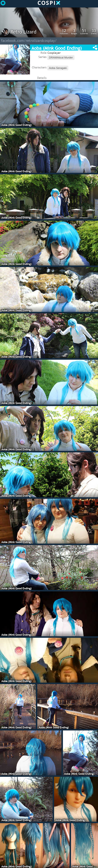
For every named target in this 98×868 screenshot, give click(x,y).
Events (94, 32)
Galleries (84, 32)
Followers (64, 32)
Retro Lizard (23, 32)
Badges (74, 32)
